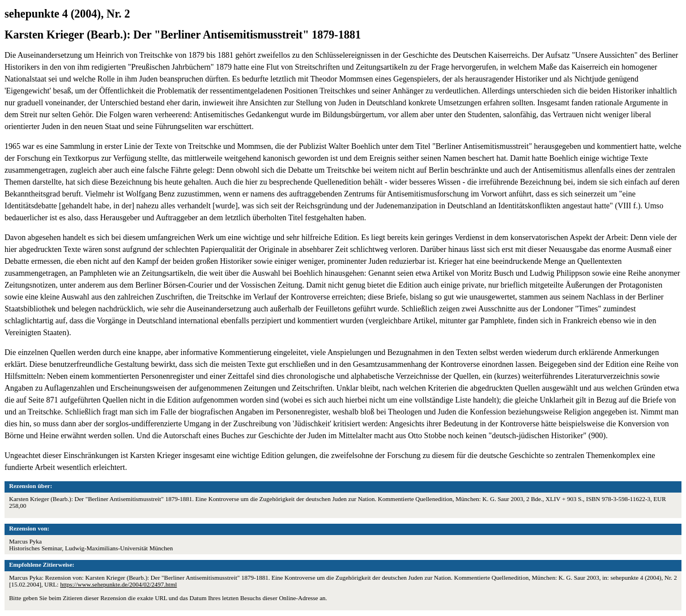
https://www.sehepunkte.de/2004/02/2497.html (118, 584)
